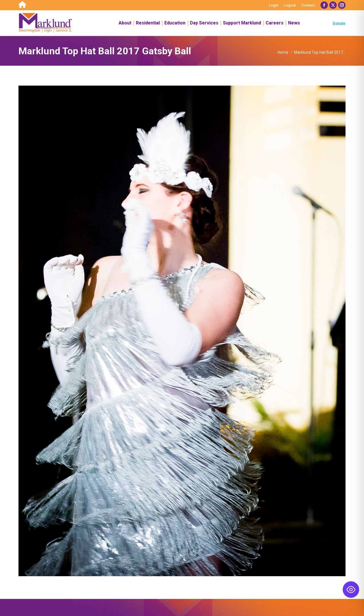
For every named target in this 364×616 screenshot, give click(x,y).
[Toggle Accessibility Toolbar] (351, 590)
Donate (339, 23)
